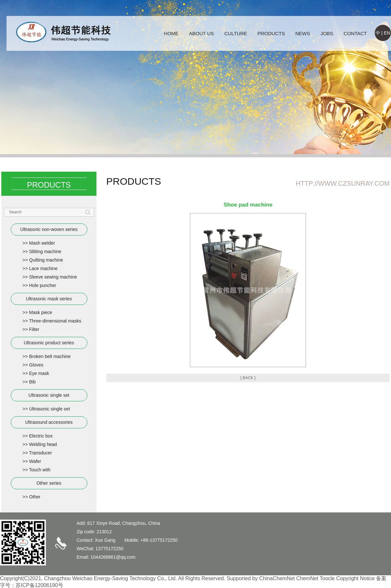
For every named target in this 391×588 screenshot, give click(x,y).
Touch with (40, 470)
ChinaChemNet (277, 578)
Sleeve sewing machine (53, 277)
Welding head (43, 444)
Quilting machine (46, 260)
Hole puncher (43, 285)
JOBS (327, 33)
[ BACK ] (248, 378)
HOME (171, 33)
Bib (32, 382)
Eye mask (39, 373)
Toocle (327, 578)
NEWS (303, 33)
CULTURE (236, 33)
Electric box (41, 436)
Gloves (36, 365)
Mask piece (41, 312)
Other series (49, 483)
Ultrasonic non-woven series (49, 229)
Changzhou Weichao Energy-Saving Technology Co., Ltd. (110, 578)
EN (387, 33)
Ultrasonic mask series (49, 299)
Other (35, 497)
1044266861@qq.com (113, 557)
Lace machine (43, 268)
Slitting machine (45, 251)
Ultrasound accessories (49, 422)
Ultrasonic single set (49, 395)
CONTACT (355, 33)
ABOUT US (201, 33)
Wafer (35, 461)
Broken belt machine (50, 356)
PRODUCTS (271, 33)
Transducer (40, 453)
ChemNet (307, 578)
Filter (34, 329)
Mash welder (42, 243)
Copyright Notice (355, 578)
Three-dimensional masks (55, 321)
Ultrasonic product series (49, 343)
